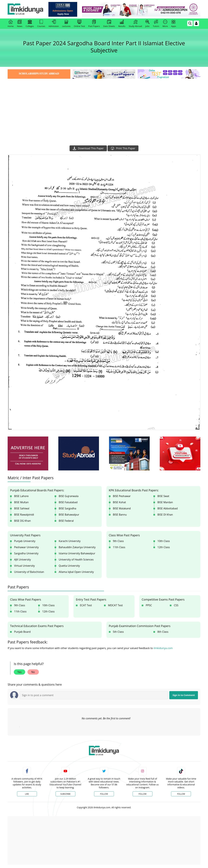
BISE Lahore (21, 496)
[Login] (196, 23)
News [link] (20, 24)
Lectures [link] (66, 24)
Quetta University (69, 566)
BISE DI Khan (165, 515)
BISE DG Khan (22, 521)
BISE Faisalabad (68, 502)
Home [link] (11, 24)
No (33, 672)
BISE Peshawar (122, 496)
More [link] (165, 24)
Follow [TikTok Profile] (181, 794)
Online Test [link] (79, 24)
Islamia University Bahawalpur (77, 553)
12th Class (164, 547)
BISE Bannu (120, 515)
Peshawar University (26, 547)
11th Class (119, 547)
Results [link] (122, 24)
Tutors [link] (156, 24)
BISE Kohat (119, 502)
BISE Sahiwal (22, 508)
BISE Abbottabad (168, 508)
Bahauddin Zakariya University (77, 547)
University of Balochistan (29, 572)
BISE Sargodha (67, 508)
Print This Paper (123, 148)
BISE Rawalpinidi (24, 515)
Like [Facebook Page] (27, 794)
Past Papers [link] (94, 24)
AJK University (23, 560)
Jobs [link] (147, 24)
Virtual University (24, 566)
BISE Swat (163, 496)
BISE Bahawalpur (69, 515)
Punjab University (25, 541)
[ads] (28, 453)
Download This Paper (88, 148)
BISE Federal (66, 521)
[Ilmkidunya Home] (26, 9)
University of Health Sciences (76, 560)
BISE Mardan (165, 502)
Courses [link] (41, 24)
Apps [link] (174, 24)
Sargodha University (26, 553)
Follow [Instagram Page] (143, 794)
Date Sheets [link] (109, 24)
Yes (19, 672)
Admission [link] (54, 24)
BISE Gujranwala (69, 496)
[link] (63, 9)
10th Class (164, 541)
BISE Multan (21, 502)
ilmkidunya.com (163, 648)
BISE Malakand (122, 508)
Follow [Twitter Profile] (104, 794)
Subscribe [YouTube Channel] (65, 794)
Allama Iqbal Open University (76, 572)
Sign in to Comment (184, 695)
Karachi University (70, 541)
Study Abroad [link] (135, 24)
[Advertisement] (104, 104)
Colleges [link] (30, 24)
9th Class (118, 541)
